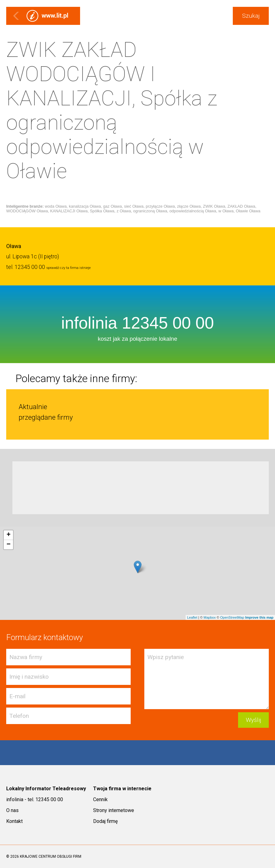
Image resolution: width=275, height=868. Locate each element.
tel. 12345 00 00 (26, 267)
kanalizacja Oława (85, 206)
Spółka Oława (102, 211)
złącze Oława (189, 206)
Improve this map (259, 617)
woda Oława (56, 206)
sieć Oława (134, 206)
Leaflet (192, 617)
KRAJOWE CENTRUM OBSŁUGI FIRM (51, 856)
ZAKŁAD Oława (241, 206)
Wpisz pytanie (207, 679)
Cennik (100, 799)
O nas (12, 810)
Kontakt (14, 821)
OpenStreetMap (232, 617)
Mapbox (210, 617)
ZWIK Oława (214, 206)
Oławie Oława (248, 211)
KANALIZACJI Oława (69, 211)
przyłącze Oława (160, 206)
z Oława (124, 211)
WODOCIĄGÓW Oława (27, 211)
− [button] (9, 545)
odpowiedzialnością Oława (193, 211)
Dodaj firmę (105, 821)
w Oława (226, 211)
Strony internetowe (114, 810)
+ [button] (9, 535)
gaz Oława (112, 206)
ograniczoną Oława (150, 211)
